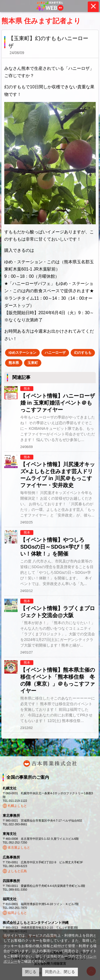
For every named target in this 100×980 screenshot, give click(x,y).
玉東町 (33, 363)
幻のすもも (83, 353)
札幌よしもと (17, 806)
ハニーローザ (55, 353)
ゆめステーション (22, 353)
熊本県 (14, 363)
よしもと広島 (17, 871)
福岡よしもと (17, 913)
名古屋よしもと (19, 848)
